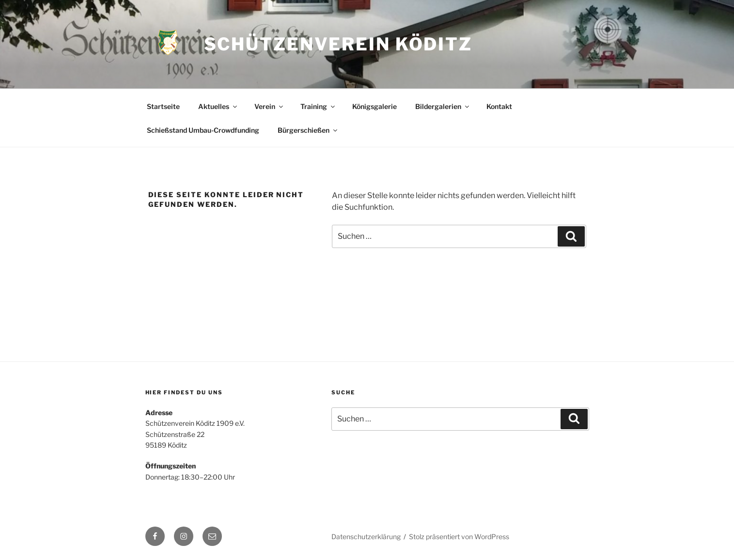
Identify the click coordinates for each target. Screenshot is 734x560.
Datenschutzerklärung (366, 537)
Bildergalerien (443, 106)
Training (318, 106)
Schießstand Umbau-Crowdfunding (203, 130)
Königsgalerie (375, 106)
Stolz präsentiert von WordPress (459, 537)
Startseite (163, 106)
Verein (269, 106)
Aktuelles (218, 106)
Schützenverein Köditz (338, 44)
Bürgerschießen (308, 130)
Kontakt (499, 106)
